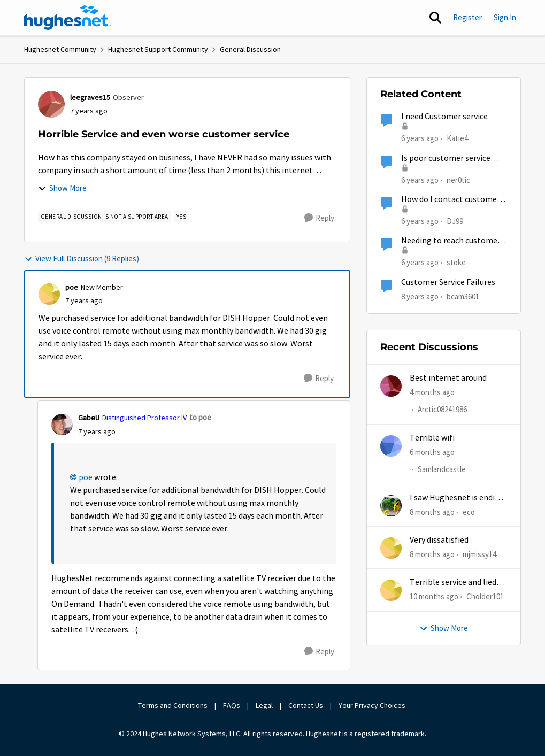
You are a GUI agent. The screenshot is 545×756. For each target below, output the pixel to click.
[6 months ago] (432, 453)
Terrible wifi (432, 438)
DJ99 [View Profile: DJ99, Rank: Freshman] (455, 221)
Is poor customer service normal (446, 159)
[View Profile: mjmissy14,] (391, 548)
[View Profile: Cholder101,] (391, 590)
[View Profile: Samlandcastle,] (391, 446)
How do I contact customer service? (451, 200)
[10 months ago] (434, 597)
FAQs (232, 705)
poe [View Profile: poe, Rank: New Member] (72, 287)
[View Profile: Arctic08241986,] (391, 386)
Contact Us (306, 705)
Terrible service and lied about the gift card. (453, 583)
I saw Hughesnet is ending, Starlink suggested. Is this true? (458, 498)
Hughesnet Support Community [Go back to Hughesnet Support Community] (158, 49)
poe (86, 477)
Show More (62, 188)
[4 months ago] (432, 393)
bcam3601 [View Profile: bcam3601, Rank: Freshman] (463, 296)
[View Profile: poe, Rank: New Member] (49, 294)
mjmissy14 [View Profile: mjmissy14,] (479, 554)
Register (467, 17)
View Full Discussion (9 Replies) (82, 259)
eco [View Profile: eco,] (469, 512)
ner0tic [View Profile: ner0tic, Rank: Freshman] (458, 179)
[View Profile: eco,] (391, 506)
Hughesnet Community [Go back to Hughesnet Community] (60, 49)
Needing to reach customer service (451, 241)
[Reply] (319, 218)
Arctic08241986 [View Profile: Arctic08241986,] (442, 410)
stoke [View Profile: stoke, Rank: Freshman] (456, 262)
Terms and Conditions (173, 705)
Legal (264, 705)
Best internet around (448, 378)
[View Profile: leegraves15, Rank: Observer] (51, 104)
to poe (200, 417)
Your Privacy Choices (373, 705)
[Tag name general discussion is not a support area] (105, 217)
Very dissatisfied (439, 540)
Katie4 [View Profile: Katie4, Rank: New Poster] (457, 138)
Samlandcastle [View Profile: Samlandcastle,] (442, 469)
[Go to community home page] (68, 18)
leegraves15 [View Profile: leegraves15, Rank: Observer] (90, 97)
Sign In (505, 17)
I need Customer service (444, 117)
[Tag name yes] (182, 217)
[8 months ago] (432, 512)
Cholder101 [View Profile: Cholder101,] (485, 596)
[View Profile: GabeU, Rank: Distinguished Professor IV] (62, 425)
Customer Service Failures (448, 282)
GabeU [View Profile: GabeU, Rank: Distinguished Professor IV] (89, 418)
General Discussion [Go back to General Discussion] (250, 49)
